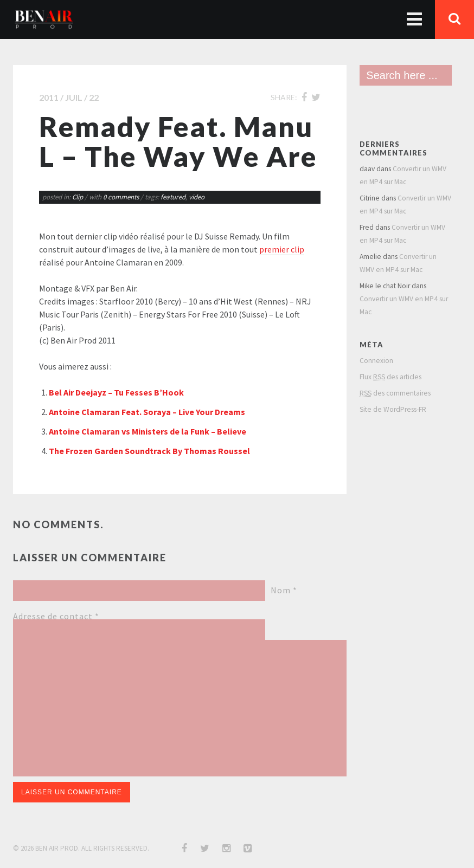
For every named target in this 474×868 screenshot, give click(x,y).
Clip (78, 197)
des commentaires (395, 393)
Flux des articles (390, 377)
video (197, 197)
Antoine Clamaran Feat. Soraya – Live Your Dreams (147, 412)
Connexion (376, 361)
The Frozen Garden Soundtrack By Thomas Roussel (149, 451)
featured (173, 197)
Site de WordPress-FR (393, 409)
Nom (284, 590)
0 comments (122, 197)
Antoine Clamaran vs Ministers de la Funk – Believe (148, 431)
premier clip (282, 249)
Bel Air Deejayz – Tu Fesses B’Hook (116, 392)
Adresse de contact (56, 616)
